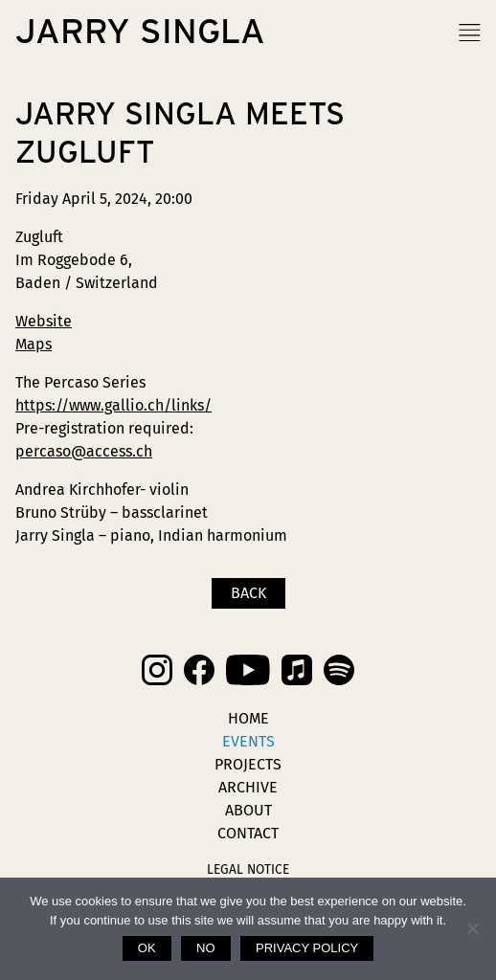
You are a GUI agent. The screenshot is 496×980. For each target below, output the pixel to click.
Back (248, 593)
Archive (248, 787)
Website (44, 321)
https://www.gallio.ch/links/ (113, 405)
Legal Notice (248, 869)
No (206, 948)
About (248, 810)
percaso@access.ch (84, 451)
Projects (248, 764)
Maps (34, 344)
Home (248, 718)
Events (248, 741)
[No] (472, 928)
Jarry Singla (140, 33)
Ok (147, 948)
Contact (248, 833)
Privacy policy (307, 948)
